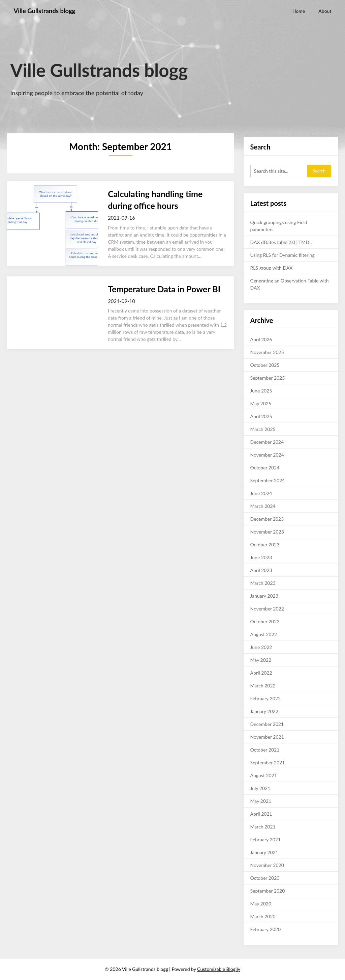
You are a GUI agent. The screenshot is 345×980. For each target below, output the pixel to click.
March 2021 (263, 827)
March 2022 (263, 686)
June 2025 (261, 391)
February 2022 (265, 698)
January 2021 (264, 852)
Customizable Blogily (219, 969)
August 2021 (264, 775)
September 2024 (268, 480)
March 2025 (263, 429)
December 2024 (267, 442)
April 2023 (261, 570)
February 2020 (265, 929)
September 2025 (268, 378)
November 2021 (267, 737)
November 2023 (267, 532)
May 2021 (261, 801)
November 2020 (267, 865)
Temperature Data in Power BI (164, 289)
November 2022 (267, 609)
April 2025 (261, 416)
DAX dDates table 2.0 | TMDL (281, 242)
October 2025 (265, 365)
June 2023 (261, 557)
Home (299, 11)
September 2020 (268, 891)
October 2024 (265, 468)
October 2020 (265, 878)
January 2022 (264, 711)
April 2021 (261, 814)
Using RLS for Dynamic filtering (283, 255)
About (325, 11)
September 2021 (268, 763)
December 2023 (267, 519)
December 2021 (267, 724)
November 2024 (267, 455)
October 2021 (265, 750)
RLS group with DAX (272, 268)
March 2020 (263, 916)
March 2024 (263, 506)
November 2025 (267, 352)
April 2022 (261, 673)
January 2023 (264, 596)
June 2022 (261, 647)
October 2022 (265, 621)
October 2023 (265, 545)
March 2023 (263, 583)
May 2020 (261, 904)
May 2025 (261, 403)
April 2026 (261, 339)
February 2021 (265, 839)
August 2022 (264, 634)
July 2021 (260, 788)
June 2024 (261, 493)
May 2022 (261, 660)
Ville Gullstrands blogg (47, 11)
